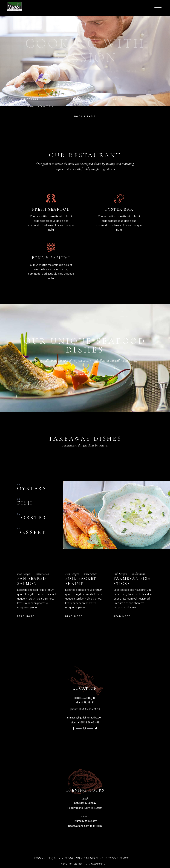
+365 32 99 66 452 (88, 723)
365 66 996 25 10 (90, 709)
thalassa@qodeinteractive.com (85, 718)
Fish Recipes (24, 574)
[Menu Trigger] (157, 8)
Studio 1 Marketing (93, 864)
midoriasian (42, 574)
